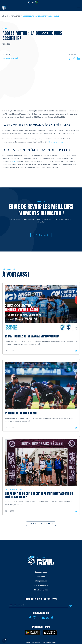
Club (5, 28)
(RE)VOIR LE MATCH (41, 235)
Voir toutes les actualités (41, 523)
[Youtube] (48, 618)
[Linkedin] (78, 58)
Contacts (41, 576)
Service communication (11, 58)
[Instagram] (34, 618)
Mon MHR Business (41, 585)
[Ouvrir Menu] (78, 8)
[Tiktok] (52, 618)
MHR (7, 16)
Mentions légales (41, 590)
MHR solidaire (16, 490)
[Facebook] (70, 58)
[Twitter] (74, 58)
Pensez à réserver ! (57, 142)
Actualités (15, 16)
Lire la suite (76, 351)
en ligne (15, 161)
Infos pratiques (41, 581)
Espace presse (41, 572)
